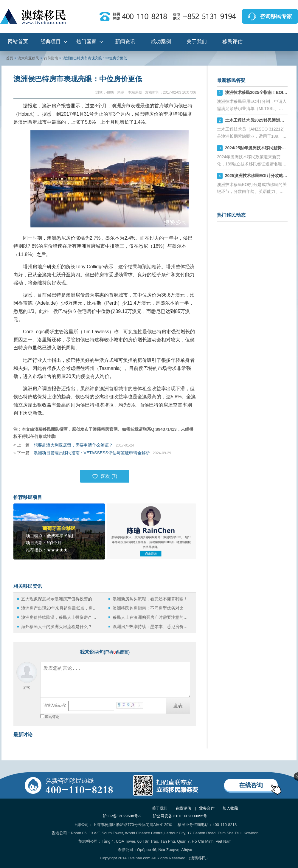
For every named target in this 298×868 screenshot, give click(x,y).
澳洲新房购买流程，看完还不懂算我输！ (150, 599)
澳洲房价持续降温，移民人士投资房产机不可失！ (60, 617)
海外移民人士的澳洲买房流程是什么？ (57, 627)
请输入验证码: (55, 705)
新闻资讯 (125, 42)
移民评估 (232, 42)
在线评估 (183, 808)
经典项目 (51, 42)
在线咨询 (251, 785)
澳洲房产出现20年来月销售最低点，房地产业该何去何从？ (60, 608)
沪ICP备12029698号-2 (122, 816)
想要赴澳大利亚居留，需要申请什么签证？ (73, 445)
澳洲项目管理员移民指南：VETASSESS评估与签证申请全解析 (92, 453)
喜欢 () (105, 476)
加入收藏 (230, 808)
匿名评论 (52, 717)
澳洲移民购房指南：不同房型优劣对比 (148, 608)
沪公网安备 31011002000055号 (180, 816)
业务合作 (207, 808)
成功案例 (161, 42)
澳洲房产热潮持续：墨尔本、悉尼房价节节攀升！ (152, 627)
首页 (10, 58)
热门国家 (86, 42)
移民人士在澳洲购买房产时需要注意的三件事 (152, 617)
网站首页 (18, 42)
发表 (178, 706)
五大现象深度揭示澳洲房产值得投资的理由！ (60, 599)
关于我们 (197, 42)
